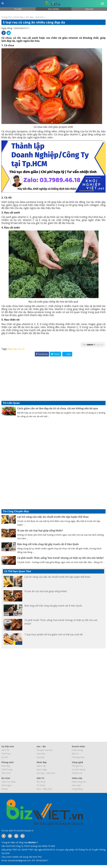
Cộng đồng (77, 789)
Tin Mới (18, 9)
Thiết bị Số (77, 773)
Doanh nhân (78, 746)
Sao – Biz (41, 746)
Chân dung (77, 750)
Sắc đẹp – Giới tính (46, 773)
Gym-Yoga (42, 769)
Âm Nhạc (41, 782)
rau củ (21, 349)
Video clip (77, 778)
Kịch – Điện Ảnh (45, 789)
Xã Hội (5, 757)
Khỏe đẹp (19, 17)
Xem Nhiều (54, 9)
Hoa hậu (41, 754)
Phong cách (8, 762)
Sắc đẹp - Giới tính (35, 17)
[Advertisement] (54, 379)
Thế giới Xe (77, 766)
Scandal (41, 757)
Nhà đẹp (6, 766)
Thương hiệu (78, 757)
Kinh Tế (5, 750)
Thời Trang (7, 769)
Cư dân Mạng (78, 769)
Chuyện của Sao (45, 750)
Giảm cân (41, 766)
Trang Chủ (7, 17)
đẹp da (12, 349)
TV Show (41, 785)
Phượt (5, 789)
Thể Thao (6, 754)
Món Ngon (7, 785)
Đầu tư (75, 754)
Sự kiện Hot (8, 746)
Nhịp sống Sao (79, 782)
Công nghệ (77, 762)
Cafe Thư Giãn (9, 782)
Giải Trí (40, 778)
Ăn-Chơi (6, 778)
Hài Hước (76, 785)
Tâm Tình (6, 773)
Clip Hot (89, 9)
